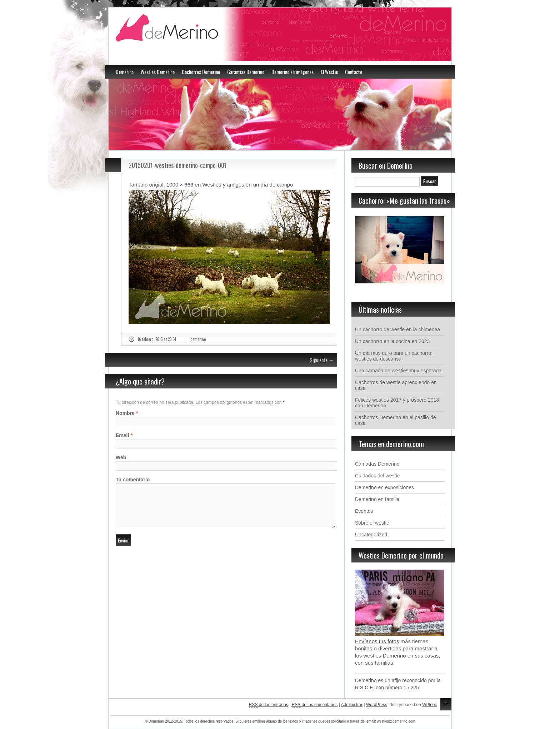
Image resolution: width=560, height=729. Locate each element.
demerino (198, 339)
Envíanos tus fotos (377, 641)
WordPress (377, 705)
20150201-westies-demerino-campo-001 (178, 165)
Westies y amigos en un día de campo (247, 185)
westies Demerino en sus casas (401, 656)
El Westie (329, 72)
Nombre (125, 413)
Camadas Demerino (377, 464)
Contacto (354, 72)
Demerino (125, 72)
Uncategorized (371, 535)
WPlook (429, 705)
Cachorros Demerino (201, 72)
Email (122, 435)
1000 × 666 (180, 185)
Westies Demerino (158, 72)
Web (121, 457)
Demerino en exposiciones (384, 487)
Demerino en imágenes (292, 72)
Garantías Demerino (246, 72)
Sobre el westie (372, 523)
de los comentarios (315, 705)
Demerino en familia (377, 499)
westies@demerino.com (396, 721)
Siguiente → (322, 360)
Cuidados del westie (377, 476)
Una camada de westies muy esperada (398, 371)
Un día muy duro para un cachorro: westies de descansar (394, 356)
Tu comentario (133, 480)
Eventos (364, 511)
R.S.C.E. (365, 688)
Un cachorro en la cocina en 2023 (392, 341)
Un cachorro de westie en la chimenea (397, 329)
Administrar (352, 705)
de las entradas (269, 705)
